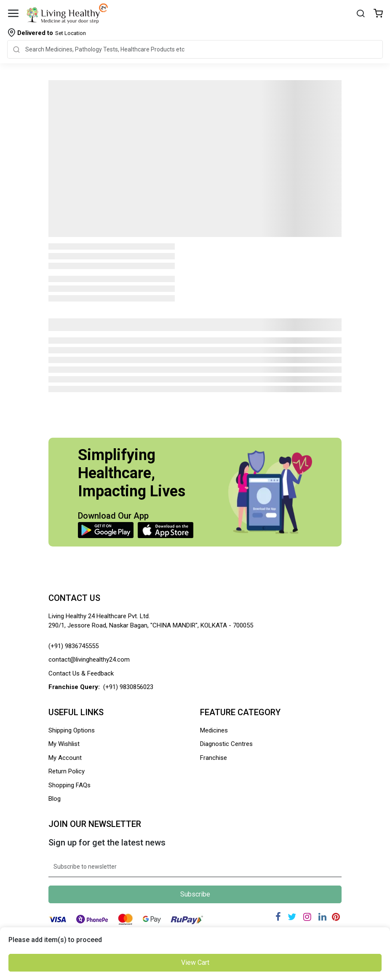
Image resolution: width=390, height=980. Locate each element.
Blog (55, 799)
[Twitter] (292, 917)
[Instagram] (307, 917)
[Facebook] (278, 917)
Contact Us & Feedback (81, 673)
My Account (65, 758)
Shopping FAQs (69, 785)
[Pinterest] (336, 917)
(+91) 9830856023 (128, 687)
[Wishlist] (378, 14)
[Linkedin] (322, 917)
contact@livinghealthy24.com (89, 660)
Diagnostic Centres (226, 744)
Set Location (52, 33)
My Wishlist (64, 744)
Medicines (214, 730)
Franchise (214, 758)
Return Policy (67, 771)
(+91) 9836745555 (73, 646)
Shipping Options (72, 730)
